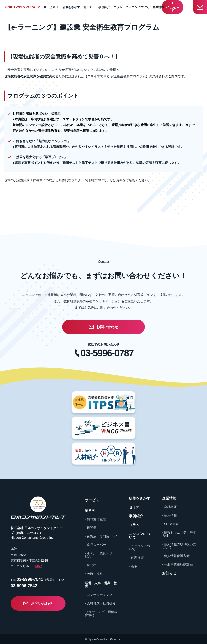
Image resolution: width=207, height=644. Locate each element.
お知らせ (169, 573)
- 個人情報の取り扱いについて (179, 546)
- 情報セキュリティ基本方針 (179, 534)
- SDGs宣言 (171, 524)
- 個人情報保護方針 (176, 556)
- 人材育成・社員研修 (100, 603)
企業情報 (158, 7)
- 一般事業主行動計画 (177, 564)
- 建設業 (91, 528)
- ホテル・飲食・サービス (100, 555)
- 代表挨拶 (136, 558)
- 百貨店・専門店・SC (101, 536)
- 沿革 (133, 566)
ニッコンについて (137, 7)
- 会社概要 (169, 507)
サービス (49, 7)
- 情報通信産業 (95, 519)
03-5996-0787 (107, 353)
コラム (118, 7)
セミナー (89, 7)
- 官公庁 (91, 565)
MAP (39, 566)
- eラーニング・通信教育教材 (101, 613)
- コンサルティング (99, 595)
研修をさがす (71, 7)
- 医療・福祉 (94, 574)
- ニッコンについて (139, 548)
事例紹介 (104, 7)
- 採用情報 (169, 515)
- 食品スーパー (95, 545)
